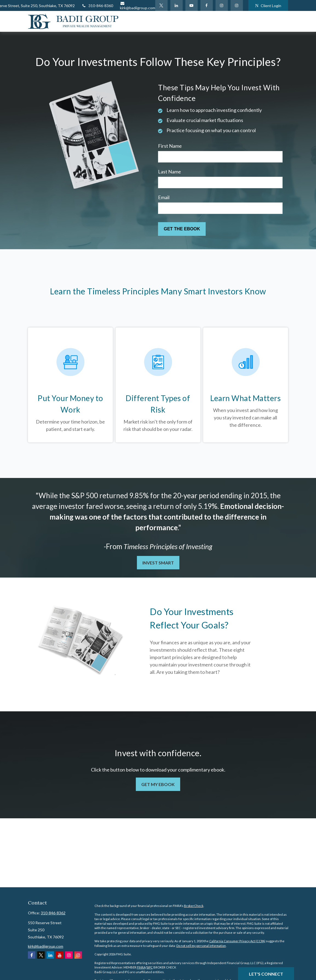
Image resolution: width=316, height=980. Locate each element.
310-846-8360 (97, 6)
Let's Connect (266, 974)
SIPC (150, 967)
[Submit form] (182, 229)
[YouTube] (192, 5)
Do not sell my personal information (201, 946)
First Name (170, 146)
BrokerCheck (194, 906)
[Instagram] (237, 5)
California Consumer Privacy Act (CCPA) (237, 941)
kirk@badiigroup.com (138, 6)
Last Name (170, 172)
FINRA (141, 967)
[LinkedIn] (176, 5)
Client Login (268, 6)
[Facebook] (207, 5)
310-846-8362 (53, 913)
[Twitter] (161, 5)
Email (164, 197)
